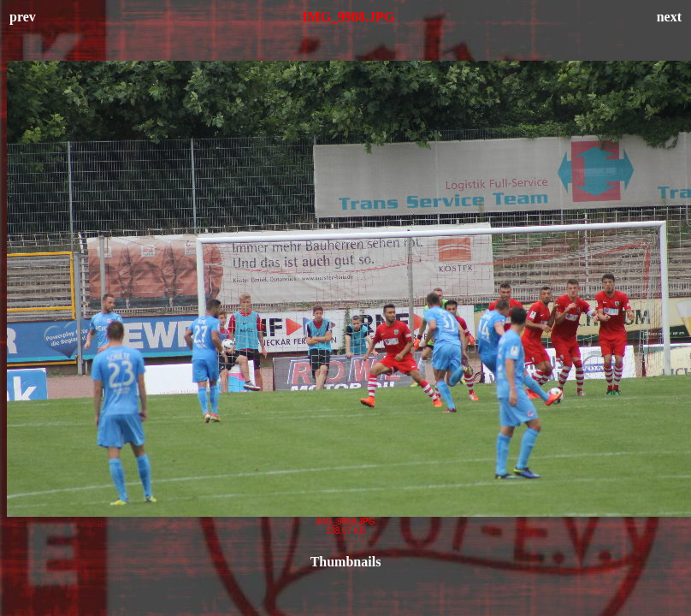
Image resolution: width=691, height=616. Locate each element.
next (669, 17)
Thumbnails (346, 562)
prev (23, 17)
